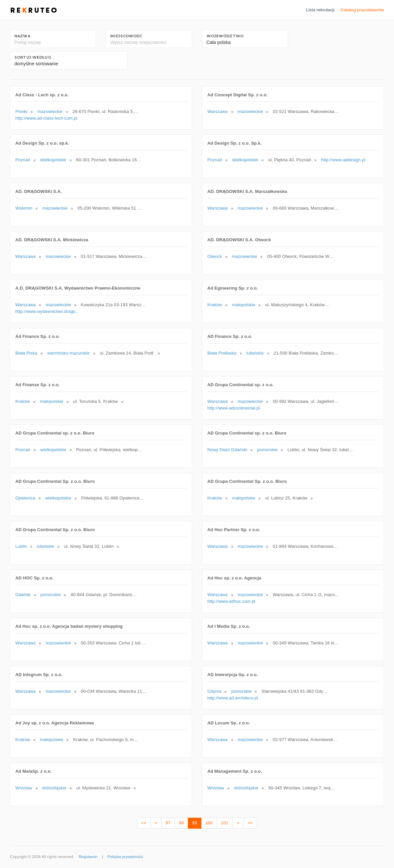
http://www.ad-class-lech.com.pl (46, 118)
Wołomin (24, 208)
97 (168, 823)
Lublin (21, 546)
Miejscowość (126, 36)
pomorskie (267, 450)
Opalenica (25, 498)
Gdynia (214, 691)
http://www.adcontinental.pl (234, 408)
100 (209, 823)
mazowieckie (50, 111)
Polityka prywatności (125, 857)
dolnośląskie (54, 788)
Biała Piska (26, 353)
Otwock (215, 256)
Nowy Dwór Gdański (227, 450)
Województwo (225, 36)
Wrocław (24, 788)
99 (195, 823)
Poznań (23, 160)
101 (225, 823)
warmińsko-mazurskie (69, 353)
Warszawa (218, 111)
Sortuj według (33, 57)
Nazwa (22, 36)
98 (181, 823)
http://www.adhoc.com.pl (231, 601)
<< (144, 823)
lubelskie (255, 353)
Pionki (21, 111)
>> (250, 823)
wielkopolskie (53, 160)
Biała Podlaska (222, 353)
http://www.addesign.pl (343, 160)
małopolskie (243, 305)
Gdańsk (23, 595)
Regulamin (88, 857)
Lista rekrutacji (320, 10)
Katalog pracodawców (362, 10)
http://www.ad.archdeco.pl (233, 698)
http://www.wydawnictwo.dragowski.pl (49, 311)
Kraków (215, 305)
